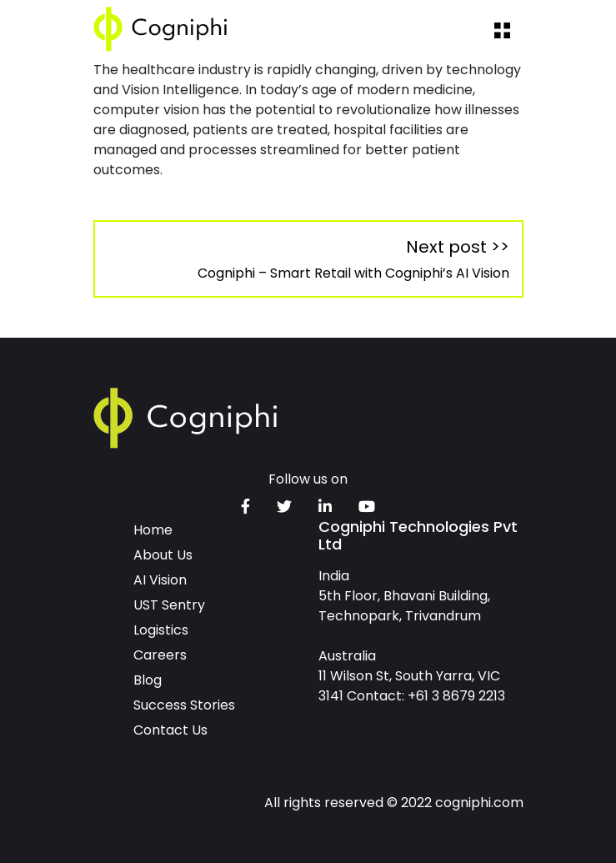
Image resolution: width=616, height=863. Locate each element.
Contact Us (170, 730)
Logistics (161, 630)
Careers (160, 655)
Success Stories (184, 705)
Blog (148, 680)
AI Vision (160, 580)
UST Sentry (169, 605)
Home (153, 530)
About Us (163, 555)
